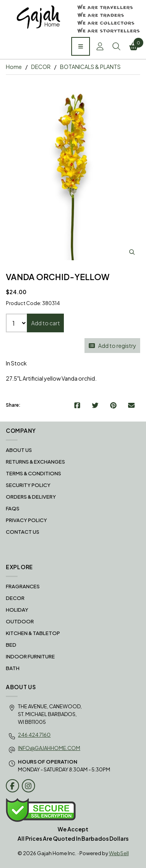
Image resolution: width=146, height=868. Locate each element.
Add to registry (113, 346)
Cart (135, 44)
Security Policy (28, 485)
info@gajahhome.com (49, 748)
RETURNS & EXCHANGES (35, 462)
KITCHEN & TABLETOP (33, 633)
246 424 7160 (34, 735)
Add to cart (46, 323)
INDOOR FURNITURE (30, 656)
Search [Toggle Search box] (116, 46)
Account (100, 46)
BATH (13, 668)
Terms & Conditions (33, 473)
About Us (19, 450)
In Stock (16, 363)
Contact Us (23, 532)
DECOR (41, 67)
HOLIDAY (17, 610)
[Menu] (81, 46)
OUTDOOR (20, 621)
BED (11, 645)
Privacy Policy (26, 520)
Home (14, 67)
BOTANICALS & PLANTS (90, 67)
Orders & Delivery (31, 497)
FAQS (13, 508)
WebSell (119, 853)
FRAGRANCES (23, 586)
